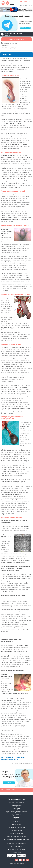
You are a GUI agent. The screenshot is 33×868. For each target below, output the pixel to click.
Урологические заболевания (16, 843)
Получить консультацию (16, 39)
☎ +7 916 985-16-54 (26, 2)
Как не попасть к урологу (17, 850)
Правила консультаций (9, 48)
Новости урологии (16, 831)
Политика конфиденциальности (17, 837)
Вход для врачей (17, 815)
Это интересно (16, 825)
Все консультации (17, 806)
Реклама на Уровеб (16, 834)
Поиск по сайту (10, 790)
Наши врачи (5, 45)
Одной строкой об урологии (16, 828)
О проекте (16, 822)
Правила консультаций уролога (16, 812)
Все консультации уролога (10, 43)
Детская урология (16, 847)
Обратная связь (17, 852)
